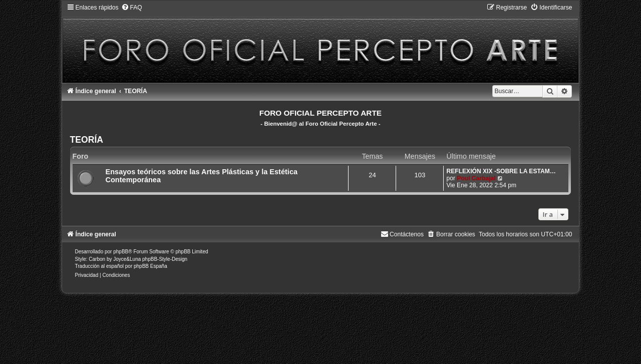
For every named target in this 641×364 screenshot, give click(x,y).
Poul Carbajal (476, 178)
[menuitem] (132, 8)
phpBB (121, 252)
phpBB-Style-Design (165, 259)
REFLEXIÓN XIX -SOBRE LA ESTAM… (501, 171)
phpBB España (150, 266)
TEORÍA (87, 140)
